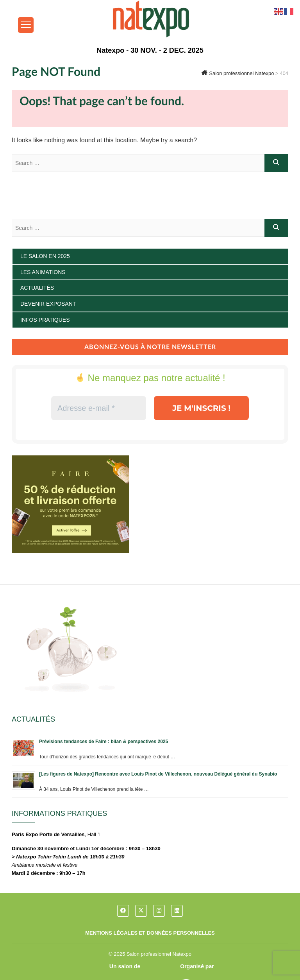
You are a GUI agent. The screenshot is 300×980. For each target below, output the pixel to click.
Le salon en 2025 (45, 256)
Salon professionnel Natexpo (159, 954)
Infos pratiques (45, 320)
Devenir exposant (48, 304)
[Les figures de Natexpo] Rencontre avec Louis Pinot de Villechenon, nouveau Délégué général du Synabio (158, 774)
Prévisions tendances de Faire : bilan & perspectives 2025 (104, 742)
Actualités (37, 288)
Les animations (43, 272)
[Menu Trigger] (26, 25)
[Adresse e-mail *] (99, 408)
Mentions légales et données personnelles (150, 933)
